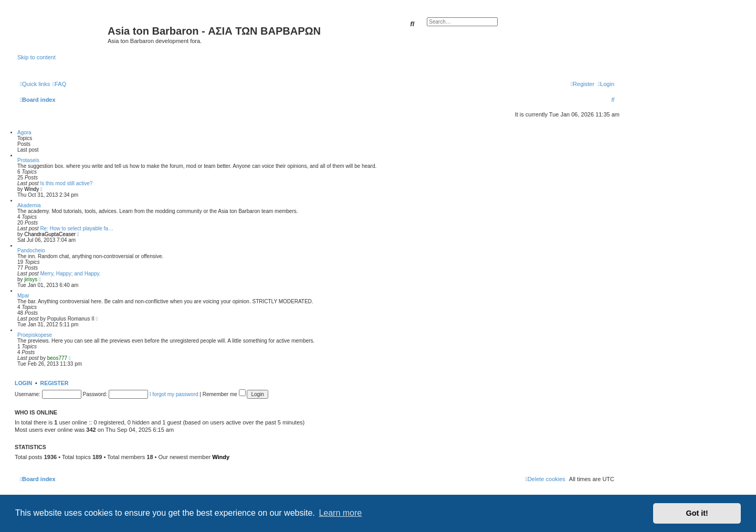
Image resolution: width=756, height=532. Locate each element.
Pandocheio (31, 251)
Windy (31, 189)
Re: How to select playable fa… (77, 228)
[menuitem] (59, 84)
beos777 (57, 358)
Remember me (224, 394)
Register (55, 383)
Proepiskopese (35, 335)
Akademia (29, 205)
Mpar (23, 296)
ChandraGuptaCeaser (50, 234)
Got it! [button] (697, 513)
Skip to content (36, 57)
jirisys (31, 279)
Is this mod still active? (66, 183)
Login (23, 383)
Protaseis (28, 160)
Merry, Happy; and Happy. (70, 274)
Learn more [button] (340, 513)
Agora (24, 132)
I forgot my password (174, 394)
